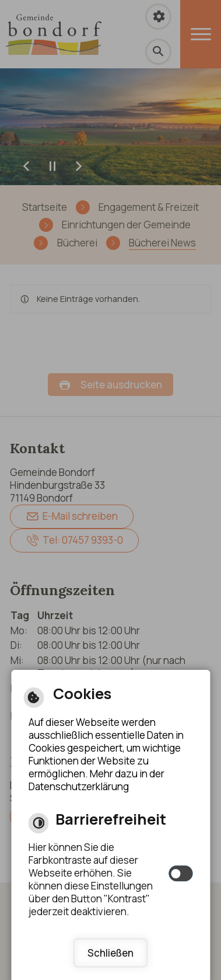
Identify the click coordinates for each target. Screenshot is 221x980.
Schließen (110, 953)
